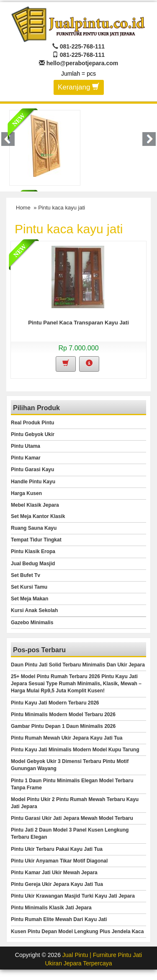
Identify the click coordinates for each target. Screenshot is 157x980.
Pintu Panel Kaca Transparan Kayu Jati (78, 323)
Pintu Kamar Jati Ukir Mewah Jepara (54, 873)
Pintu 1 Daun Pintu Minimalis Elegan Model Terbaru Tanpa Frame (72, 784)
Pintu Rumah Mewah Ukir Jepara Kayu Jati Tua (67, 738)
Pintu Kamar (26, 458)
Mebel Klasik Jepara (35, 505)
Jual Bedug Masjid (33, 564)
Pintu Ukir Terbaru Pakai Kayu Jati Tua (57, 849)
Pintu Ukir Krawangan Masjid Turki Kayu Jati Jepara (73, 896)
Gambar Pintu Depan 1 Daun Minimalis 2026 (63, 726)
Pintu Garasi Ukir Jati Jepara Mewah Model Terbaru (72, 818)
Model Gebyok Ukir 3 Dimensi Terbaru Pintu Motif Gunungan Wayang (70, 765)
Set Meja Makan (30, 599)
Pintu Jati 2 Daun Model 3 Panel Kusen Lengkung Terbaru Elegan (70, 833)
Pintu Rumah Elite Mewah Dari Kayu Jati (59, 919)
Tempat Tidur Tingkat (36, 540)
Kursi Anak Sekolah (34, 610)
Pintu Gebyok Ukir (33, 434)
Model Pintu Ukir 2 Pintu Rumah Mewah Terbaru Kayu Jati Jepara (75, 803)
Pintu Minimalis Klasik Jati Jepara (51, 908)
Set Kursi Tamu (29, 587)
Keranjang (78, 87)
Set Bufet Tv (26, 575)
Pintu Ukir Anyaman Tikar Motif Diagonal (59, 861)
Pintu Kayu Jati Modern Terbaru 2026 (55, 703)
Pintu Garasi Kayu (32, 470)
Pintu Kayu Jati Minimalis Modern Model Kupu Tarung (75, 750)
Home (23, 208)
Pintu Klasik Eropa (33, 551)
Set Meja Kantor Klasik (38, 516)
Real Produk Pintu (32, 423)
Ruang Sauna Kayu (34, 528)
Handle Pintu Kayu (33, 482)
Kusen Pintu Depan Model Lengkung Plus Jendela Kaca (77, 932)
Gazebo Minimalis (32, 623)
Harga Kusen (26, 493)
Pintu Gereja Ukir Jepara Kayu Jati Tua (57, 884)
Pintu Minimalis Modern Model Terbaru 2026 (63, 715)
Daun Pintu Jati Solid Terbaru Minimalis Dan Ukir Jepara (78, 665)
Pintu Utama (26, 446)
